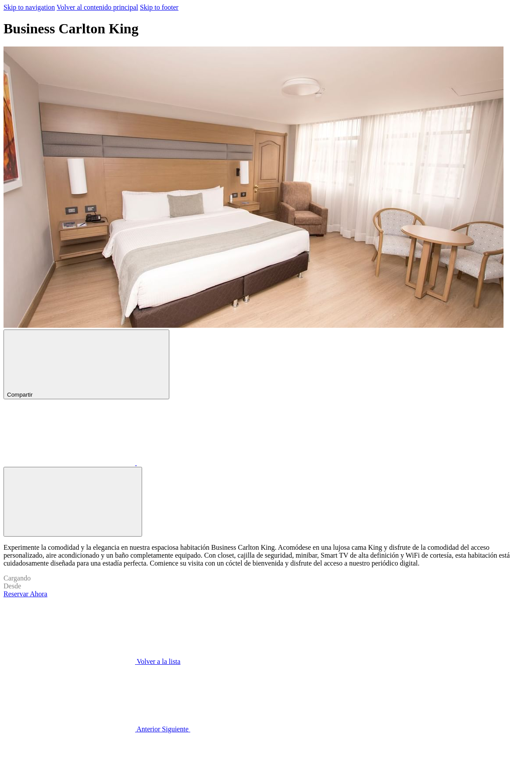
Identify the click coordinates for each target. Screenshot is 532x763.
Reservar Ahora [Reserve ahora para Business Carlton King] (25, 594)
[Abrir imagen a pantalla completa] (73, 502)
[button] (266, 188)
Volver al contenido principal (97, 7)
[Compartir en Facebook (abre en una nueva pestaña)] (70, 463)
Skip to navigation (29, 7)
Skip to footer (159, 7)
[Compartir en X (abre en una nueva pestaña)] (203, 463)
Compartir (86, 364)
